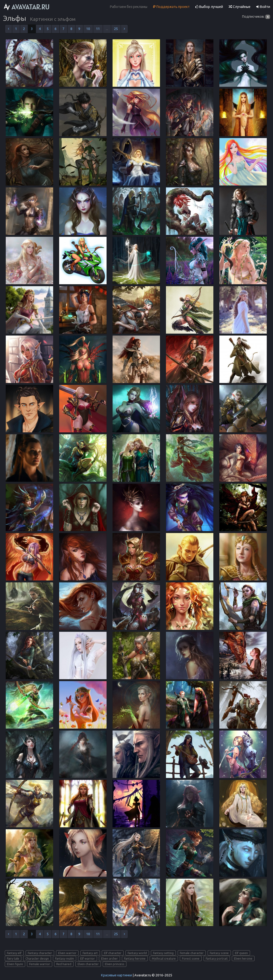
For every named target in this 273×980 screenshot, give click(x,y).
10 (88, 29)
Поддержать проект (171, 7)
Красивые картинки (116, 975)
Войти (263, 7)
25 (116, 29)
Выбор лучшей (209, 7)
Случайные (240, 7)
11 (98, 29)
